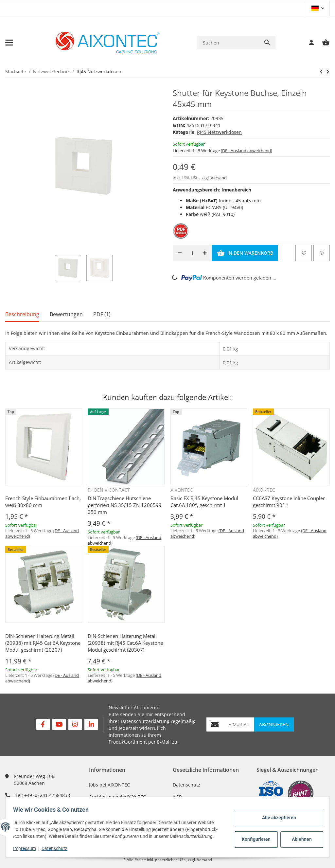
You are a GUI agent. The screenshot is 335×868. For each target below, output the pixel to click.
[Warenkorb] (323, 43)
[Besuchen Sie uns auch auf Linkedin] (91, 724)
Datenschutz (186, 785)
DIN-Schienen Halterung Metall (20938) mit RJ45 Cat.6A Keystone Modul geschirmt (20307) (43, 643)
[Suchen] (228, 43)
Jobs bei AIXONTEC (109, 785)
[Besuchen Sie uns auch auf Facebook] (43, 724)
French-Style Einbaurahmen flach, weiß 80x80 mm (43, 502)
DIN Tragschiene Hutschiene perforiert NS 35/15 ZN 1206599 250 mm (125, 505)
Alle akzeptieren (276, 814)
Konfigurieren (255, 836)
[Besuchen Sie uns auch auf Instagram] (75, 724)
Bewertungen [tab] (66, 314)
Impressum (27, 848)
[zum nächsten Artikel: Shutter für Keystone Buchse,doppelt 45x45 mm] (321, 72)
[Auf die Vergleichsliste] (304, 253)
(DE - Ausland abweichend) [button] (247, 151)
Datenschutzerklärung (145, 721)
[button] (318, 8)
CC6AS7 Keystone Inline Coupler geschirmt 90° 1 (289, 502)
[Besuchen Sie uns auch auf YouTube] (59, 724)
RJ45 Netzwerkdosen (219, 132)
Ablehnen (299, 836)
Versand (219, 178)
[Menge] (192, 253)
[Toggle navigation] (9, 43)
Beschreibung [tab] (22, 314)
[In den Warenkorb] (245, 253)
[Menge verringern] (180, 253)
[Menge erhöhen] (205, 253)
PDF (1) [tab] (102, 314)
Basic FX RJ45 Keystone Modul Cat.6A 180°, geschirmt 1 (204, 502)
